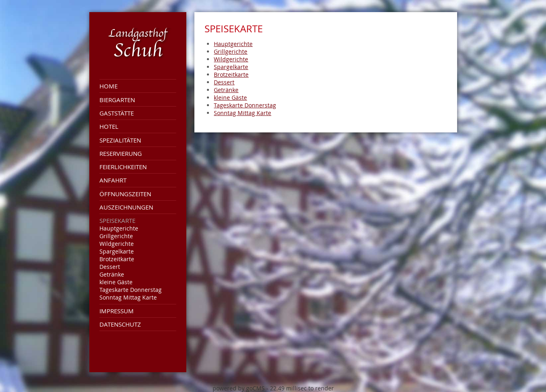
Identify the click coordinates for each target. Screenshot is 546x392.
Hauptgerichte (119, 228)
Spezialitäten (120, 140)
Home (109, 86)
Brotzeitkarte (117, 259)
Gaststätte (117, 113)
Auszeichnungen (126, 207)
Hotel (109, 126)
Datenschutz (120, 324)
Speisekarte (117, 220)
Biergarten (117, 100)
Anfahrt (113, 180)
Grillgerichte (116, 236)
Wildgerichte (117, 244)
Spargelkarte (117, 251)
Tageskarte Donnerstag (131, 290)
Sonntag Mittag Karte (128, 297)
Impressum (117, 311)
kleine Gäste (116, 282)
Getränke (112, 274)
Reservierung (121, 153)
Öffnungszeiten (125, 194)
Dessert (110, 267)
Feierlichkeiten (123, 167)
